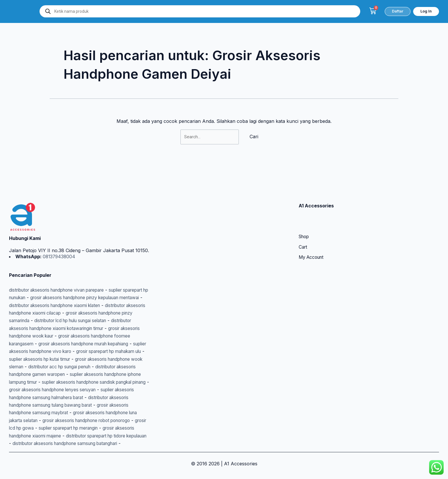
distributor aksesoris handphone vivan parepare (62, 267)
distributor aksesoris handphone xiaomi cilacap (79, 290)
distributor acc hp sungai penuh (78, 351)
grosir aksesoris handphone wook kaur (98, 313)
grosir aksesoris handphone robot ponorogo (79, 413)
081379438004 (59, 234)
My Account (312, 235)
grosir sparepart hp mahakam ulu (98, 336)
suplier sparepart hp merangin (75, 420)
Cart (303, 225)
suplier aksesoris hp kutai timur (43, 344)
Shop (305, 214)
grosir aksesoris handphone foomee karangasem (63, 321)
